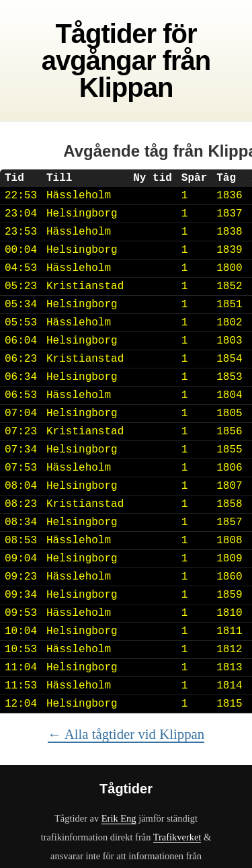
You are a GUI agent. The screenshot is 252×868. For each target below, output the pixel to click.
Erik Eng (119, 818)
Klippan (126, 87)
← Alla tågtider (126, 734)
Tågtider (106, 34)
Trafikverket (177, 837)
